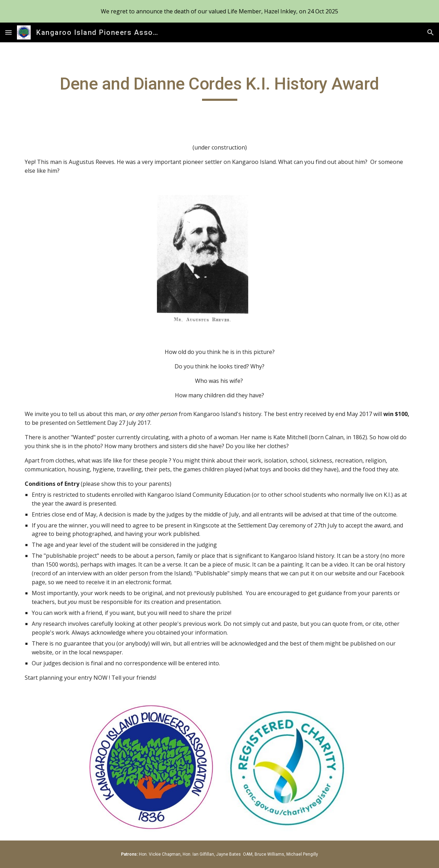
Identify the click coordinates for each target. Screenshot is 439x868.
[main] (219, 87)
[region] (219, 11)
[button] (8, 32)
